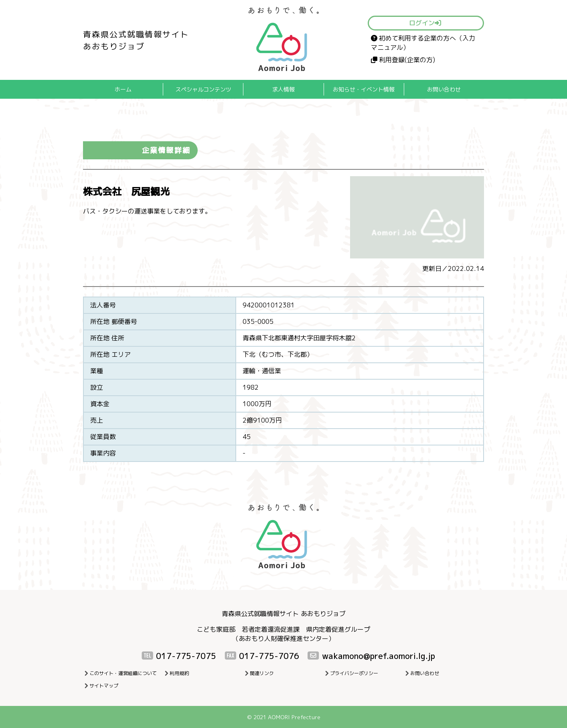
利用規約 (179, 673)
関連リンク (262, 673)
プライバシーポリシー (354, 673)
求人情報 (283, 89)
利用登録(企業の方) (403, 60)
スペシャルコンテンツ (203, 89)
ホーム (123, 89)
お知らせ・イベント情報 (364, 89)
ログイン (425, 23)
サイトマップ (104, 686)
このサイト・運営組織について (123, 673)
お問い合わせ (444, 89)
